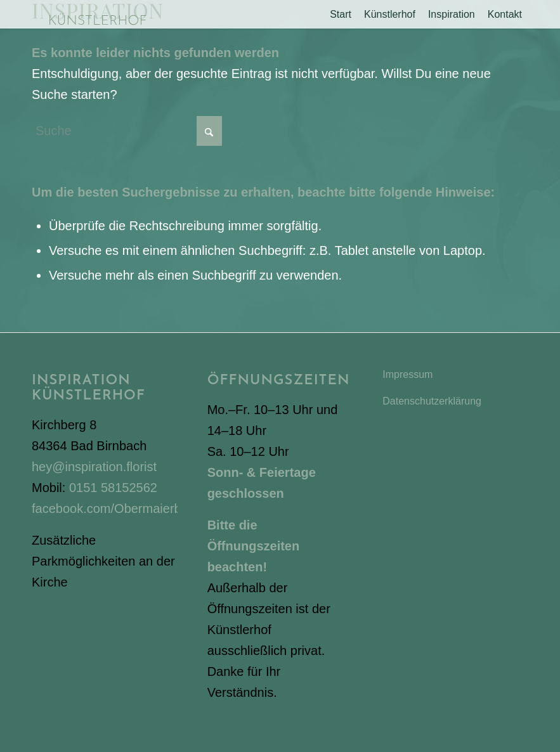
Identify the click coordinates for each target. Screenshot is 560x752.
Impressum (407, 374)
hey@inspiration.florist (94, 467)
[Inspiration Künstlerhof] (97, 14)
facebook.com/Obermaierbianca (121, 509)
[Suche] (127, 131)
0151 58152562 (113, 488)
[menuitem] (341, 14)
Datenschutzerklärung (432, 401)
